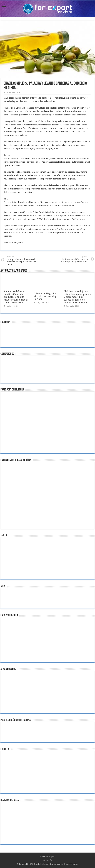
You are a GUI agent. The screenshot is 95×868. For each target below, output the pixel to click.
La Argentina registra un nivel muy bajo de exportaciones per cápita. (23, 261)
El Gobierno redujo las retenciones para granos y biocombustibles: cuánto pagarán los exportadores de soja (77, 297)
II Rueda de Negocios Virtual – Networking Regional (45, 296)
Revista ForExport (47, 857)
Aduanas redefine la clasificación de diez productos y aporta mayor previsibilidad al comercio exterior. (16, 297)
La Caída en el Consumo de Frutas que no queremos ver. (72, 259)
